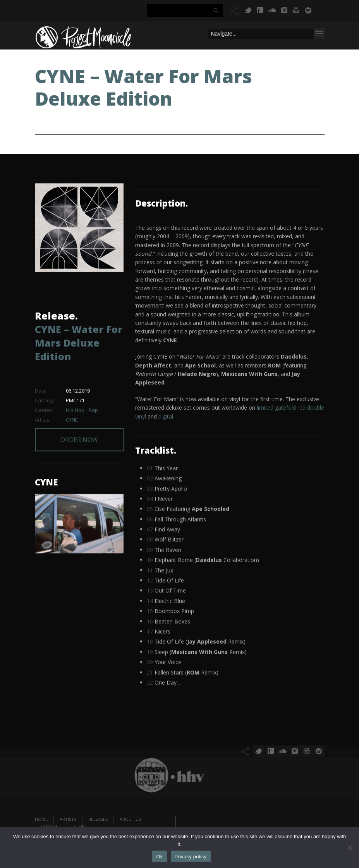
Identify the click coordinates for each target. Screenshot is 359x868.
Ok (159, 857)
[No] (349, 847)
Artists (68, 819)
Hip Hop (75, 412)
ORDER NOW (79, 427)
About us (130, 819)
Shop (79, 826)
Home (41, 819)
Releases (98, 819)
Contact (51, 826)
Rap (93, 412)
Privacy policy (191, 857)
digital (166, 416)
